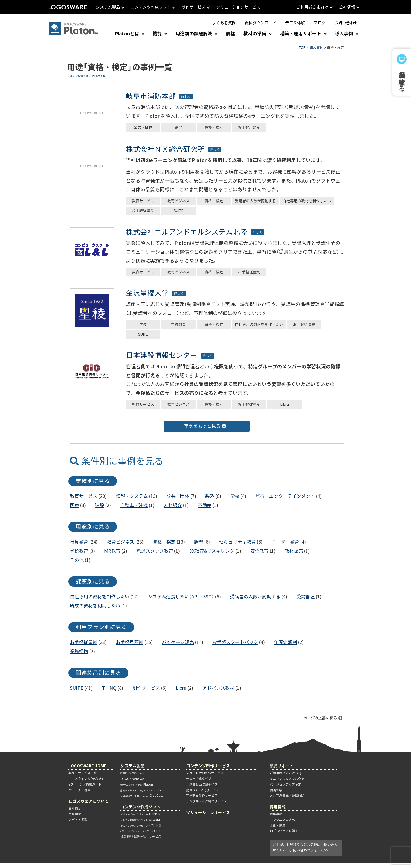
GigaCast (142, 796)
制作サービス (146, 688)
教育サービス (143, 201)
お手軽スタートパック (235, 642)
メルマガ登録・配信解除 (287, 796)
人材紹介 (173, 505)
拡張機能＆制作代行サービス (141, 837)
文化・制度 (278, 825)
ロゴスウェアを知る (284, 831)
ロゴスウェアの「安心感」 (86, 779)
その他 (77, 560)
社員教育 (79, 542)
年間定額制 (285, 642)
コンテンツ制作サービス (208, 766)
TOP (302, 48)
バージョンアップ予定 (285, 784)
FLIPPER (140, 814)
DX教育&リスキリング (212, 551)
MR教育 (112, 551)
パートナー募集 (79, 790)
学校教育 (178, 325)
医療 (74, 505)
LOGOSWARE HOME (87, 766)
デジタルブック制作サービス (206, 801)
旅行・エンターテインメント (285, 496)
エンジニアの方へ (282, 820)
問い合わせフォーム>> (311, 850)
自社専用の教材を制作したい (307, 201)
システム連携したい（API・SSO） (181, 597)
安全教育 (259, 551)
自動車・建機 (134, 505)
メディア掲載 (78, 820)
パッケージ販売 (178, 642)
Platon (137, 784)
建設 (100, 505)
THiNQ (109, 688)
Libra (285, 404)
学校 (143, 325)
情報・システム (132, 496)
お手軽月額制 (249, 127)
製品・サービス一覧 (83, 773)
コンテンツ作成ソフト (140, 807)
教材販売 (294, 551)
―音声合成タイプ (199, 779)
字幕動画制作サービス (202, 796)
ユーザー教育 (285, 542)
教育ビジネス (178, 201)
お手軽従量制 (143, 211)
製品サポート (282, 766)
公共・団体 (143, 127)
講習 (178, 127)
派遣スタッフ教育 (155, 551)
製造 (210, 496)
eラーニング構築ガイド (85, 784)
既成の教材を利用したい (95, 606)
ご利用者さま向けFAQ (285, 773)
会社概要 (75, 808)
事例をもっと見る (205, 426)
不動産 (205, 505)
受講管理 (305, 597)
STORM (140, 820)
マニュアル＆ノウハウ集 (287, 779)
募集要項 (276, 814)
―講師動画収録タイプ (202, 784)
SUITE (178, 211)
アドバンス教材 (218, 688)
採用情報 (278, 807)
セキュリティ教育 (237, 542)
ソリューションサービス (208, 813)
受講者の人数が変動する (255, 201)
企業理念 (75, 814)
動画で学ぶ (278, 790)
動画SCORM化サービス (203, 790)
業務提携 (79, 652)
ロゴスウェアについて (88, 801)
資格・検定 (214, 127)
